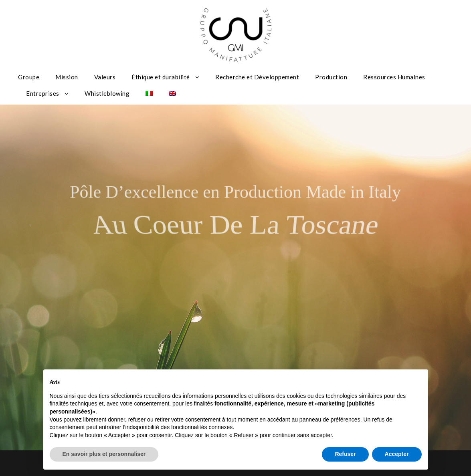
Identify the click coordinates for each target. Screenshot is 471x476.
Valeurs (105, 77)
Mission (67, 77)
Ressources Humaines (394, 77)
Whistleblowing (107, 93)
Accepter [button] (397, 454)
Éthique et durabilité (161, 77)
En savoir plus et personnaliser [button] (104, 454)
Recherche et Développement (257, 77)
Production (331, 77)
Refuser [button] (345, 454)
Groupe (29, 77)
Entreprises (43, 93)
